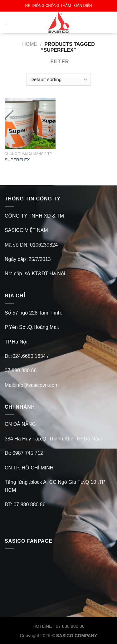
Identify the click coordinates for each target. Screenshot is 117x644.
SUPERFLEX (17, 160)
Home (30, 44)
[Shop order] (58, 80)
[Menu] (8, 22)
